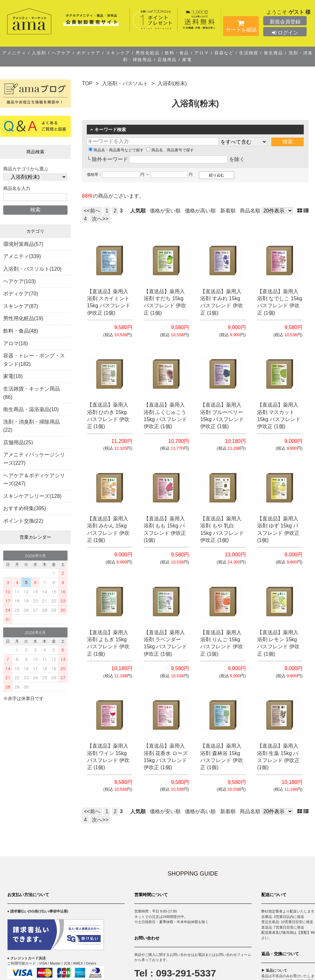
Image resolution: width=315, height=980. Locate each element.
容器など (224, 53)
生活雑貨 (249, 53)
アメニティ (15, 53)
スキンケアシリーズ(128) (32, 496)
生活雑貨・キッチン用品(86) (32, 393)
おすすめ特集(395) (25, 508)
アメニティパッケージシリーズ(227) (34, 459)
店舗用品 (167, 60)
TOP (87, 83)
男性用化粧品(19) (23, 318)
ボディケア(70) (21, 294)
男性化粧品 (148, 53)
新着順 (228, 211)
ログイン (285, 33)
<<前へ (92, 211)
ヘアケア (61, 53)
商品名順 (250, 211)
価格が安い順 (165, 211)
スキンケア (118, 53)
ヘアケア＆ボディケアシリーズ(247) (34, 480)
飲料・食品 (177, 53)
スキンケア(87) (21, 306)
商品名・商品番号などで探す (116, 150)
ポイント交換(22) (23, 521)
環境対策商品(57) (23, 244)
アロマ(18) (15, 343)
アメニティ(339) (22, 256)
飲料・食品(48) (21, 331)
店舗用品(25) (18, 442)
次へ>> (100, 219)
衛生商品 (273, 53)
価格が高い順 (200, 211)
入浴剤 (39, 53)
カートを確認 (241, 27)
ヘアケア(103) (19, 281)
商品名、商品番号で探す (170, 150)
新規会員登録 (285, 22)
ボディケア (88, 53)
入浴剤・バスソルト (125, 83)
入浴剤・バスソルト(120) (32, 269)
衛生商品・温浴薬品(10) (31, 409)
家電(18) (13, 376)
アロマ (202, 53)
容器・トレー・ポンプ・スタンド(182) (34, 360)
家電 (186, 60)
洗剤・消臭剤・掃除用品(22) (32, 426)
